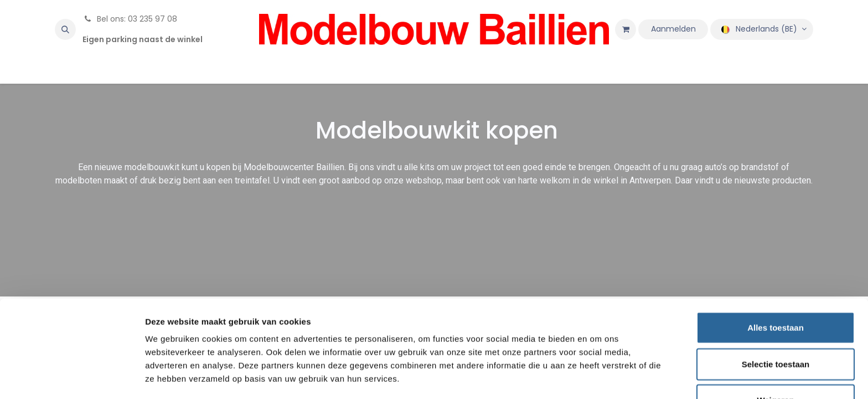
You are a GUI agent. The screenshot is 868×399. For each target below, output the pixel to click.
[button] (65, 29)
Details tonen (598, 377)
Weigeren (775, 363)
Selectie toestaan (776, 327)
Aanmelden (673, 29)
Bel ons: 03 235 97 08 (130, 19)
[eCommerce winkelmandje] (626, 29)
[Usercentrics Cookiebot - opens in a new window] (72, 377)
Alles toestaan (776, 290)
